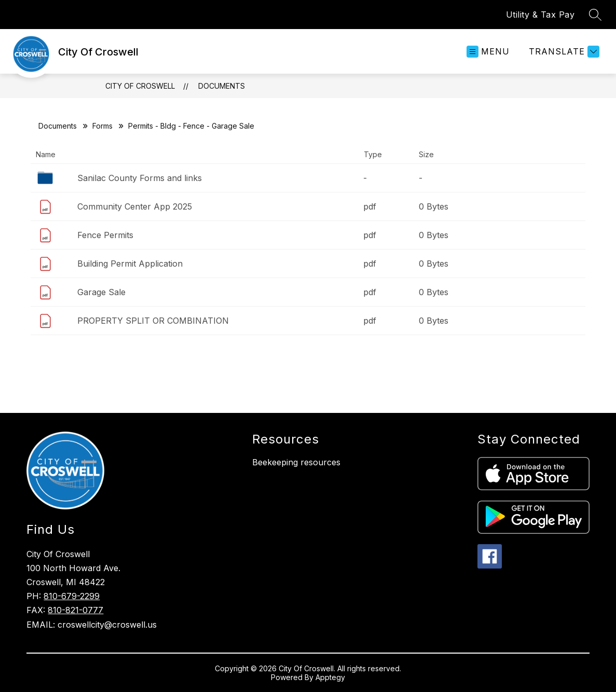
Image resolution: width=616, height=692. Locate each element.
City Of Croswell (140, 86)
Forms (102, 126)
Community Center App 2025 (135, 206)
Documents (222, 86)
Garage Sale (101, 292)
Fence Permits (105, 235)
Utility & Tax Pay (540, 15)
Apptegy (330, 677)
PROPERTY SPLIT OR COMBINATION (153, 321)
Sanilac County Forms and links (140, 178)
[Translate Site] (563, 52)
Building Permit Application (130, 264)
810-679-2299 (72, 596)
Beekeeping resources (296, 462)
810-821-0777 (76, 610)
